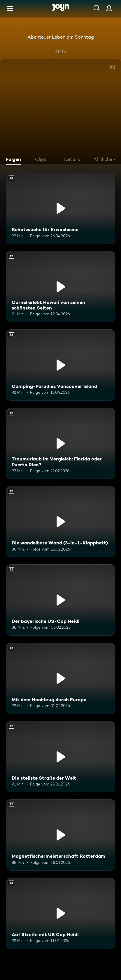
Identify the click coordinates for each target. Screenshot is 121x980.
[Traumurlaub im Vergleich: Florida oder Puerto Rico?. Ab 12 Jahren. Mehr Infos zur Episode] (60, 443)
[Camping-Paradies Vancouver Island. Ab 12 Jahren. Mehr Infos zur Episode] (60, 365)
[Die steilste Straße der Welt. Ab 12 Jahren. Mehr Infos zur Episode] (60, 757)
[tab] (15, 160)
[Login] (109, 8)
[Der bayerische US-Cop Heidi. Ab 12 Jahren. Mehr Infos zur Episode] (60, 600)
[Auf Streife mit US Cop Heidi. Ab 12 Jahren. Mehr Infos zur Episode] (60, 913)
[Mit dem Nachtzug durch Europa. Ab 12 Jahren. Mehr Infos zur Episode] (60, 678)
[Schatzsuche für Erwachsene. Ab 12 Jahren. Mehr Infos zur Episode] (60, 208)
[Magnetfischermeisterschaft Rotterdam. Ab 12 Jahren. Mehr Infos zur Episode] (60, 835)
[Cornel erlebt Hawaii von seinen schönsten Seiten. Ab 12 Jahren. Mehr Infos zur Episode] (60, 287)
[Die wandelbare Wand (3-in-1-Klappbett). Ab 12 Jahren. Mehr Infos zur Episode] (60, 522)
